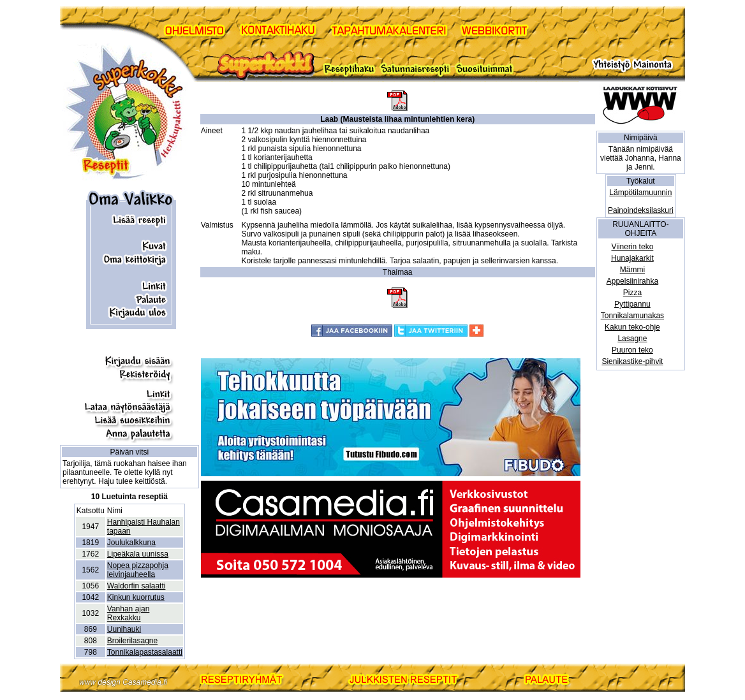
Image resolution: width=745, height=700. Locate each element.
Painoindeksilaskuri (641, 210)
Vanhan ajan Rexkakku (129, 613)
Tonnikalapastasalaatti (145, 652)
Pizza (632, 293)
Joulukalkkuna (131, 543)
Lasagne (632, 339)
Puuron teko (632, 350)
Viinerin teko (632, 247)
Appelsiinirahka (632, 281)
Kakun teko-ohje (632, 327)
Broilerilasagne (132, 641)
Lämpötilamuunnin (640, 193)
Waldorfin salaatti (136, 586)
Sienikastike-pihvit (632, 361)
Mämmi (632, 270)
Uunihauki (124, 629)
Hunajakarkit (632, 258)
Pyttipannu (632, 304)
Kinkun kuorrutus (136, 597)
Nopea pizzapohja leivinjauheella (138, 570)
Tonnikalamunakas (632, 316)
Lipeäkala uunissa (138, 554)
